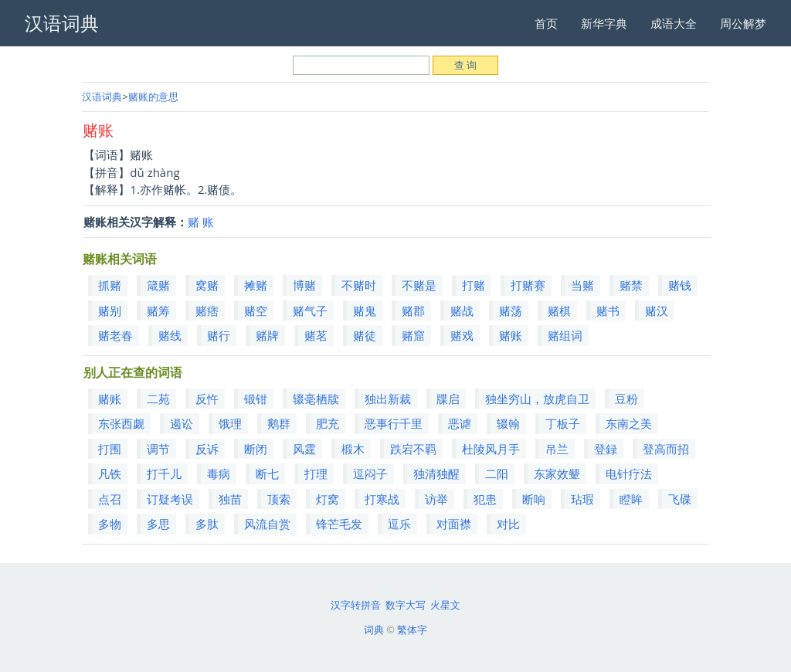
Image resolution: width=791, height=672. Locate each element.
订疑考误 (170, 499)
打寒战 (382, 499)
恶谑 (460, 423)
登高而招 (666, 449)
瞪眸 (631, 499)
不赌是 (419, 285)
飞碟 (680, 499)
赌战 (462, 311)
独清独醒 (436, 473)
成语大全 (674, 23)
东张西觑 (121, 423)
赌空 (256, 311)
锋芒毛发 (339, 524)
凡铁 (110, 473)
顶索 (279, 499)
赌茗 (316, 335)
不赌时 (359, 285)
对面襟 (454, 524)
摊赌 (256, 285)
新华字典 (604, 23)
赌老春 (115, 335)
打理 (316, 473)
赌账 (511, 335)
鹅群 (279, 423)
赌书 (608, 311)
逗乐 (399, 524)
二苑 (158, 399)
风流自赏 (267, 524)
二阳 (497, 473)
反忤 (207, 399)
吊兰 (557, 449)
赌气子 (310, 311)
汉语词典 (102, 97)
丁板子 (563, 423)
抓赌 (110, 285)
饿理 (230, 423)
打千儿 (164, 473)
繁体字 (412, 630)
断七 (267, 473)
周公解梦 (743, 23)
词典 (374, 630)
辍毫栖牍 (316, 399)
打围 (110, 449)
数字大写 (406, 605)
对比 (508, 524)
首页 (546, 23)
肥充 (328, 423)
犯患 (485, 499)
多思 (158, 524)
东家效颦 (557, 473)
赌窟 (413, 335)
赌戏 (462, 335)
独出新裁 (388, 399)
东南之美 (629, 423)
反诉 (207, 449)
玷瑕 (582, 499)
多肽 (207, 524)
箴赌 (158, 285)
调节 (158, 449)
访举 (436, 499)
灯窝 (328, 499)
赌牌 (267, 335)
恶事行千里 (394, 423)
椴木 (353, 449)
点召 (110, 499)
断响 (534, 499)
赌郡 (413, 311)
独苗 (230, 499)
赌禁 (631, 285)
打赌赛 (528, 285)
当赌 (582, 285)
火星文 (445, 605)
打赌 (474, 285)
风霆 (304, 449)
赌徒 (365, 335)
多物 (110, 524)
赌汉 (657, 311)
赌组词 (565, 335)
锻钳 (256, 399)
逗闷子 (370, 473)
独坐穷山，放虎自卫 (537, 399)
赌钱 (680, 285)
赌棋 (559, 311)
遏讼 (182, 423)
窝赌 (207, 285)
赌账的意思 (153, 97)
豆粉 (626, 399)
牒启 (448, 399)
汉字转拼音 (356, 605)
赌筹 (158, 311)
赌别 (110, 311)
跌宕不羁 (413, 449)
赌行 (219, 335)
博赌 (304, 285)
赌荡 (511, 311)
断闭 (256, 449)
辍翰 (508, 423)
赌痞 (207, 311)
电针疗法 (629, 473)
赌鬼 (365, 311)
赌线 (170, 335)
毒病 (219, 473)
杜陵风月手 (491, 449)
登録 (606, 449)
